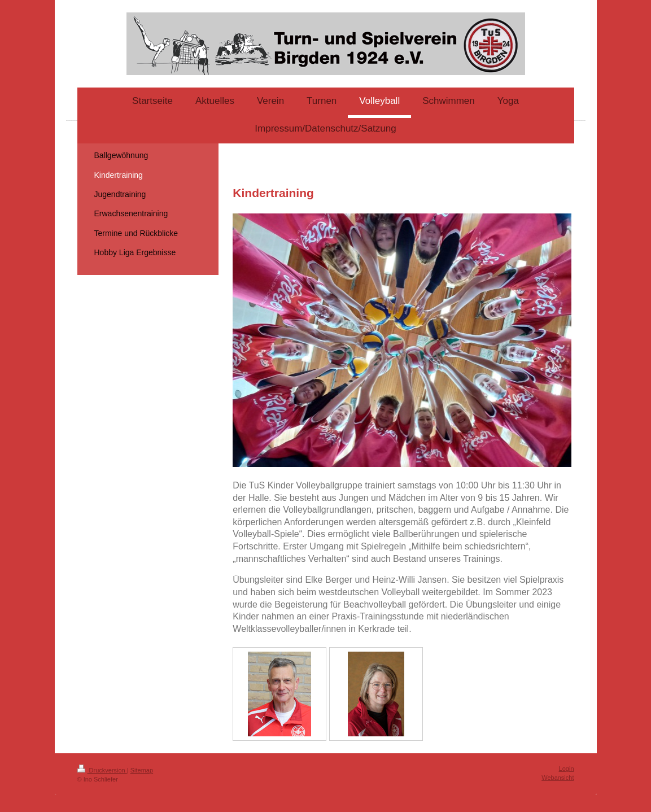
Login (567, 769)
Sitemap (142, 770)
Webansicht (558, 778)
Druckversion (102, 770)
